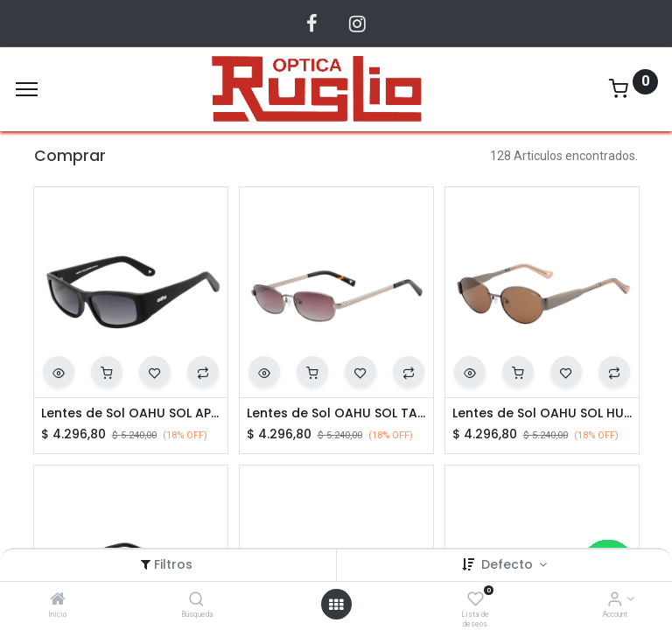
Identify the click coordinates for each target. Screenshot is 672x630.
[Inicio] (58, 600)
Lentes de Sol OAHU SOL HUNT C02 (542, 413)
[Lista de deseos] (476, 600)
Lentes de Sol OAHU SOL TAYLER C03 (336, 413)
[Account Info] (615, 600)
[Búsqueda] (196, 600)
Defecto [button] (509, 564)
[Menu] (27, 89)
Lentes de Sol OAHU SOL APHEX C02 (131, 413)
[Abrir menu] (336, 605)
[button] (59, 372)
